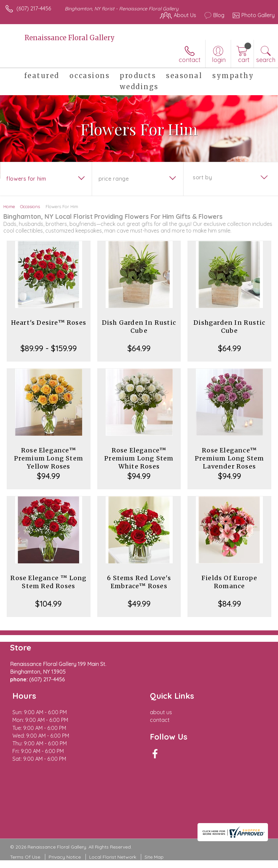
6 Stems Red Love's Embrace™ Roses (139, 582)
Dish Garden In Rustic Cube (139, 327)
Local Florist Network (113, 857)
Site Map (154, 857)
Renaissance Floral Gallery (70, 38)
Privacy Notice (65, 857)
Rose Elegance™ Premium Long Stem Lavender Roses (229, 458)
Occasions (30, 206)
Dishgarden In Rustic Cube (229, 327)
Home (9, 206)
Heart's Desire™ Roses (49, 323)
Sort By (202, 177)
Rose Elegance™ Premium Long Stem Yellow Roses (49, 458)
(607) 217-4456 (34, 8)
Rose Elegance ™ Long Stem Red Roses (48, 582)
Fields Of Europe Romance (229, 582)
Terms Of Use (25, 857)
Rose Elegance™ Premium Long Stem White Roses (139, 458)
